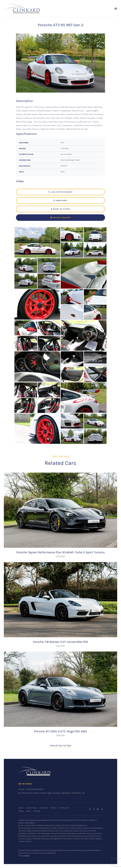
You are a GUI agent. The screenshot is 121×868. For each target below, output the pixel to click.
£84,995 (60, 735)
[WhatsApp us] (102, 809)
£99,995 (61, 557)
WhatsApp (60, 201)
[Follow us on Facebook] (94, 809)
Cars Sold (43, 808)
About (21, 808)
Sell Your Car (64, 808)
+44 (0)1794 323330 (61, 192)
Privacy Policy (23, 853)
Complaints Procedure (91, 850)
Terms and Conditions (73, 850)
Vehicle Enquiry (60, 218)
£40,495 (60, 646)
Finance (53, 808)
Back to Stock (60, 209)
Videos (21, 811)
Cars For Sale (31, 808)
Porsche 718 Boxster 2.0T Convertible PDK (61, 642)
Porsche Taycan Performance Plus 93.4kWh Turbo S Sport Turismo (60, 553)
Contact (37, 811)
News (28, 811)
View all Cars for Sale (61, 746)
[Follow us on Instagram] (90, 809)
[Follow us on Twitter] (98, 809)
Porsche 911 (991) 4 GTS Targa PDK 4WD (61, 732)
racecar (27, 856)
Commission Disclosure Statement (42, 853)
